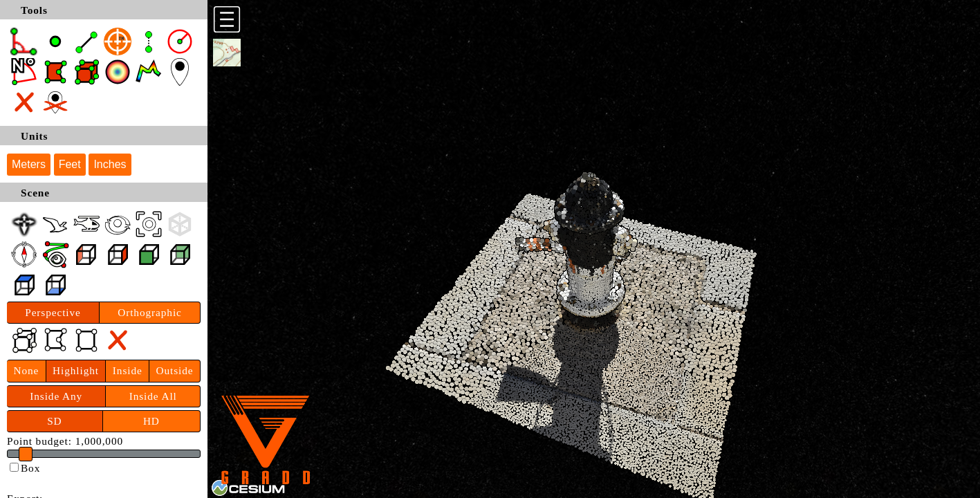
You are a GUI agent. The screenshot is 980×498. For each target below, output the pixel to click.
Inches (110, 164)
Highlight (76, 370)
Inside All (153, 396)
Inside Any (56, 396)
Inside (128, 370)
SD (54, 421)
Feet (70, 164)
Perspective (53, 312)
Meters (29, 164)
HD (151, 421)
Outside (175, 370)
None (26, 370)
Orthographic (150, 312)
